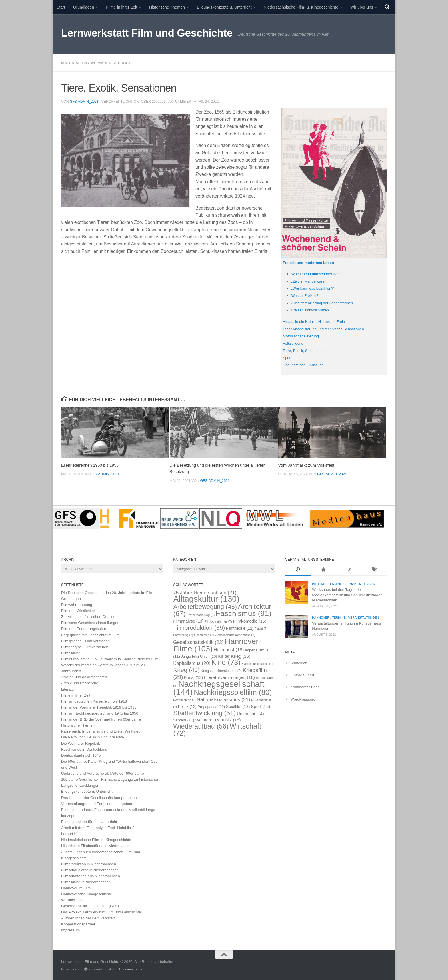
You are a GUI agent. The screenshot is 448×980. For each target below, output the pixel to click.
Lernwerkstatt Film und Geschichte (147, 33)
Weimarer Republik (114, 63)
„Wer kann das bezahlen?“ (315, 288)
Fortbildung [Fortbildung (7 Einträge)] (183, 635)
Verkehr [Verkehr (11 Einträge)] (184, 720)
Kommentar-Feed (305, 687)
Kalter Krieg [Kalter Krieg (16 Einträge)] (234, 656)
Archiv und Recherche (80, 683)
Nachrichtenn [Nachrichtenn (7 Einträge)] (184, 700)
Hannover (321, 617)
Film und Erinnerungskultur (84, 628)
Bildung (319, 584)
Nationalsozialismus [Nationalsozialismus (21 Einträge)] (224, 699)
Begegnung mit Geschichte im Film (90, 635)
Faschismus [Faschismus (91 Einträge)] (244, 613)
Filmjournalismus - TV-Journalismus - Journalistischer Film (110, 659)
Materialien (75, 63)
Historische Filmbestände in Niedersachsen (97, 845)
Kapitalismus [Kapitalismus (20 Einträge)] (192, 663)
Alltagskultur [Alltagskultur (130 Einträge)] (206, 599)
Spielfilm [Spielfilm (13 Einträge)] (238, 706)
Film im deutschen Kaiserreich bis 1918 (94, 701)
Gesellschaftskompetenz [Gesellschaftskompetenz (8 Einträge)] (235, 635)
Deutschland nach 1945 (81, 755)
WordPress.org (303, 699)
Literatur (68, 689)
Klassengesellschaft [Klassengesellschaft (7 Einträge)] (257, 663)
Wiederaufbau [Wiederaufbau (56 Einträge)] (201, 726)
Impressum (70, 930)
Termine (335, 584)
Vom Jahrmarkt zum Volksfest (306, 465)
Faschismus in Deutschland (84, 749)
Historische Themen (167, 7)
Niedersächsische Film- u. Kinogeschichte (301, 7)
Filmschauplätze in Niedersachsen (90, 870)
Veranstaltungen (360, 584)
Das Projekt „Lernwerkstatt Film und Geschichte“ (102, 912)
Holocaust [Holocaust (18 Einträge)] (229, 649)
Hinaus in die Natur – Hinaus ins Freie (316, 321)
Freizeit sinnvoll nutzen (312, 310)
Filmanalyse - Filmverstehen (85, 647)
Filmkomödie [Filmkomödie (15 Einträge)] (250, 621)
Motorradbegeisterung (302, 336)
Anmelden (299, 663)
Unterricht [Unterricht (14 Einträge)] (250, 713)
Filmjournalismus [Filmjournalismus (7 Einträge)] (218, 621)
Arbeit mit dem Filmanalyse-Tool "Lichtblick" (98, 827)
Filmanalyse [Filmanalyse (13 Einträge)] (188, 621)
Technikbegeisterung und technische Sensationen (326, 329)
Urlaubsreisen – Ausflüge (305, 365)
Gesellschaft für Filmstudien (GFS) (90, 906)
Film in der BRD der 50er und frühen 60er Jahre (101, 719)
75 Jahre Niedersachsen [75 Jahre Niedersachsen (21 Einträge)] (205, 592)
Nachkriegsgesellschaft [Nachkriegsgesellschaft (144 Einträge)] (219, 688)
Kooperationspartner (78, 924)
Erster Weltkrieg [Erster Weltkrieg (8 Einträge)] (201, 615)
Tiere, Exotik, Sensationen (306, 350)
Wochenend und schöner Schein (320, 273)
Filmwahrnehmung (77, 604)
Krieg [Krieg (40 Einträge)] (186, 670)
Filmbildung (71, 653)
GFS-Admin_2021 (84, 101)
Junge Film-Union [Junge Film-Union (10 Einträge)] (199, 656)
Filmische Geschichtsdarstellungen (90, 622)
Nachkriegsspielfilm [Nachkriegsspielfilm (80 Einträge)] (233, 692)
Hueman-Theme (131, 969)
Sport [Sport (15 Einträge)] (260, 706)
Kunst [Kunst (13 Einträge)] (193, 677)
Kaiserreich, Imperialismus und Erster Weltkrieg (101, 731)
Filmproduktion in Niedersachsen (89, 864)
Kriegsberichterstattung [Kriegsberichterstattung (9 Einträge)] (221, 671)
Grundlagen (84, 7)
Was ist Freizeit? (306, 295)
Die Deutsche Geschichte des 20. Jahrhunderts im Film (107, 592)
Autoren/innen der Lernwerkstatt (88, 918)
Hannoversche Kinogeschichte (87, 894)
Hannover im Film (76, 888)
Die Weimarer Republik (80, 743)
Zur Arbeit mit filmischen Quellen (88, 616)
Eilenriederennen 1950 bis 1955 (91, 465)
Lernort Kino (71, 833)
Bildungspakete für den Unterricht (89, 821)
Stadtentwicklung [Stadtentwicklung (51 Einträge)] (204, 713)
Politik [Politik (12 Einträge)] (187, 706)
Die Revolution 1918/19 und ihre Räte (93, 737)
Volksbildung (294, 343)
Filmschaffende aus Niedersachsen (91, 876)
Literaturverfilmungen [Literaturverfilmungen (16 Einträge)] (229, 677)
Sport (288, 357)
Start (61, 7)
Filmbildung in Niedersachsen (86, 882)
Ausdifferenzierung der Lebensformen (325, 303)
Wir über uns (362, 7)
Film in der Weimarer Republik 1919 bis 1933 (99, 707)
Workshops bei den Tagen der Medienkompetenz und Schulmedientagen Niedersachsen (347, 595)
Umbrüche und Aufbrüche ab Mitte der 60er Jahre (103, 773)
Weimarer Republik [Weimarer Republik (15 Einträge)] (218, 720)
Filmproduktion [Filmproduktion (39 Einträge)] (199, 627)
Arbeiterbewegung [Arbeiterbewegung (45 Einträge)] (205, 606)
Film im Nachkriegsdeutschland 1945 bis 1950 (100, 713)
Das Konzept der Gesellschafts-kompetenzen (99, 797)
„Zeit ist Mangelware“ (310, 281)
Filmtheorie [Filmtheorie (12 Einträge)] (240, 628)
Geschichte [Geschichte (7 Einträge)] (204, 635)
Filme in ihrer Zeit (122, 7)
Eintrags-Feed (302, 675)
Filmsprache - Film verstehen (85, 641)
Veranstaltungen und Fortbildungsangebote (97, 803)
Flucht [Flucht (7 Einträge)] (261, 628)
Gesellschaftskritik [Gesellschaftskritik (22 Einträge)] (198, 642)
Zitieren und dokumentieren (84, 677)
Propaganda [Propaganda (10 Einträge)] (211, 706)
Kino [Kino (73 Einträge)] (226, 662)
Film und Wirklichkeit (78, 610)
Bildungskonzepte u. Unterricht (224, 7)
